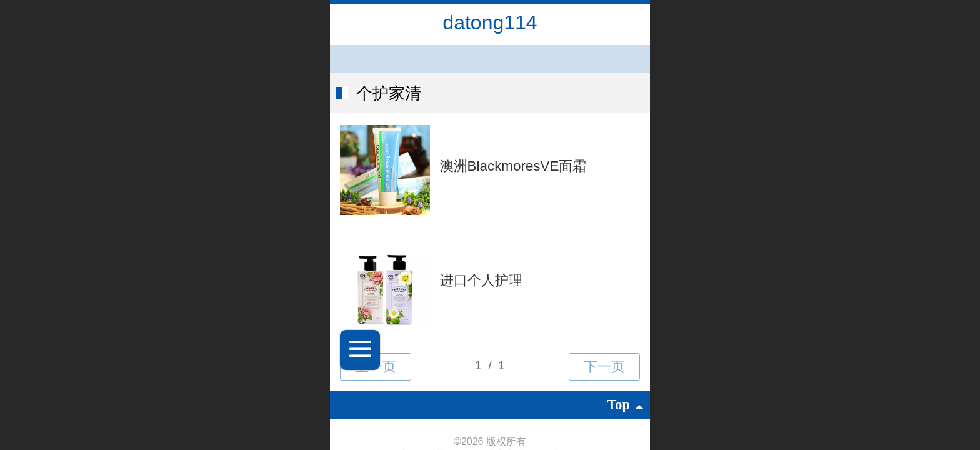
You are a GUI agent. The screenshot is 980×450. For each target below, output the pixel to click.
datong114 (490, 22)
